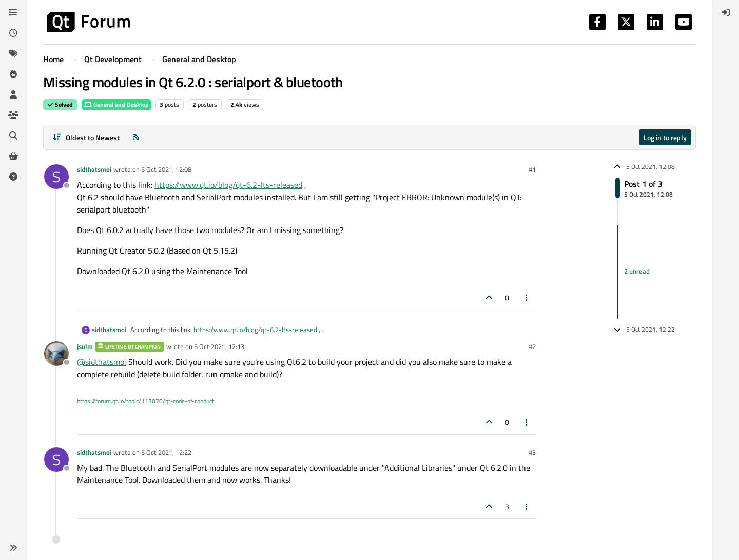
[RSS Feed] (136, 137)
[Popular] (13, 74)
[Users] (13, 94)
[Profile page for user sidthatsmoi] (56, 177)
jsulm (85, 346)
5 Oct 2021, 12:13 (219, 346)
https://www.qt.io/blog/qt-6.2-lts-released (228, 185)
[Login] (726, 12)
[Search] (13, 136)
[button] (13, 548)
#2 (532, 346)
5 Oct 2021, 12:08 (166, 169)
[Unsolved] (13, 177)
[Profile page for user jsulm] (56, 354)
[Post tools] (527, 297)
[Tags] (13, 53)
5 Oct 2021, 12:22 (166, 452)
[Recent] (13, 33)
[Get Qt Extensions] (13, 156)
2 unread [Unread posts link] (637, 272)
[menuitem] (726, 12)
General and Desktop (116, 104)
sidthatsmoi (94, 169)
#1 (532, 169)
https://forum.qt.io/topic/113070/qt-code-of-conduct (145, 401)
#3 (532, 452)
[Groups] (13, 115)
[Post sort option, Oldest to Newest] (86, 137)
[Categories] (13, 12)
